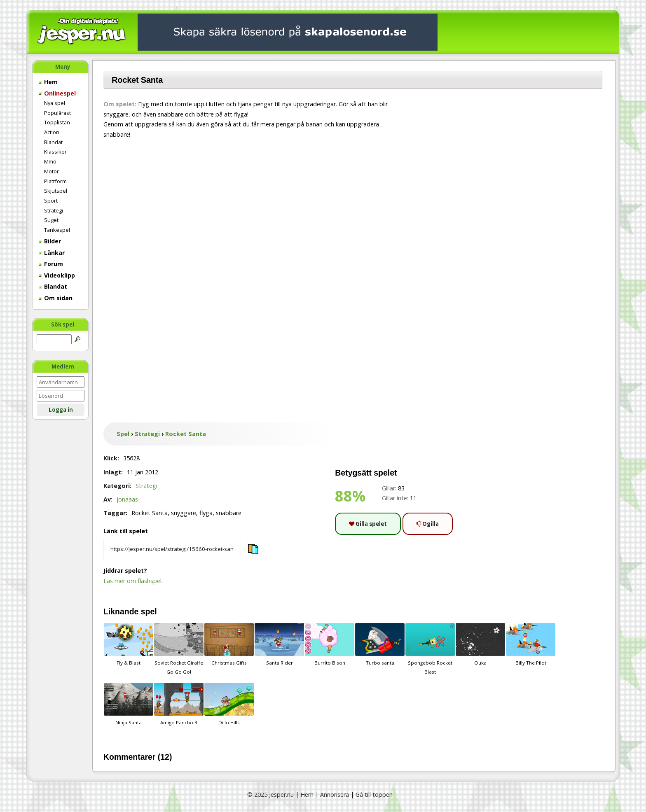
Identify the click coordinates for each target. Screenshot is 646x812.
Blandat (53, 142)
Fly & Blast (129, 644)
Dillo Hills (229, 704)
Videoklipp (57, 275)
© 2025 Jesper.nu (270, 794)
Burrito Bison (330, 644)
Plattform (55, 181)
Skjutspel (56, 191)
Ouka (480, 644)
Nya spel (55, 103)
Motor (51, 171)
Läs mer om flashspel (132, 581)
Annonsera (335, 794)
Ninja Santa (129, 704)
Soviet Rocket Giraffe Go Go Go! (179, 649)
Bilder (50, 241)
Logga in (61, 410)
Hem (48, 82)
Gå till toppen (374, 794)
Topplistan (57, 122)
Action (52, 132)
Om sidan (56, 298)
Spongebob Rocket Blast (430, 649)
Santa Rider (279, 644)
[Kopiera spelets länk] (172, 550)
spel (149, 611)
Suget (51, 220)
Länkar (52, 253)
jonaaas (127, 499)
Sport (51, 201)
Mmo (50, 161)
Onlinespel (57, 93)
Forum (51, 264)
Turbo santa (380, 644)
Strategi (54, 210)
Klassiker (55, 152)
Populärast (57, 113)
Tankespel (57, 230)
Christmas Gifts (229, 644)
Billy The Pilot (531, 644)
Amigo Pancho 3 (179, 704)
